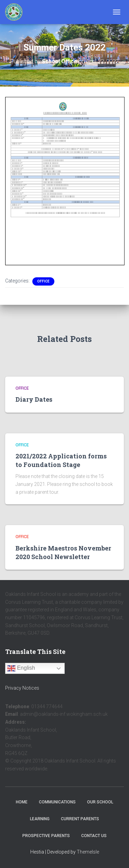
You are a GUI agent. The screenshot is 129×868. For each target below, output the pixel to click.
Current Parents (80, 819)
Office (43, 281)
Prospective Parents (46, 836)
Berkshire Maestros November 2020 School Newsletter (63, 552)
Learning (40, 819)
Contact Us (94, 836)
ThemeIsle (88, 852)
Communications (57, 802)
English (21, 668)
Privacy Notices (22, 688)
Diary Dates (34, 399)
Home (22, 802)
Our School (100, 802)
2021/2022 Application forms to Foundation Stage (61, 460)
